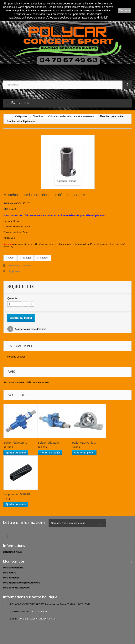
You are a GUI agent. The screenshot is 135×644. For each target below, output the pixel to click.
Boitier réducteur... (15, 443)
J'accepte (125, 10)
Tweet (10, 258)
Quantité (12, 298)
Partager (25, 258)
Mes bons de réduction (17, 588)
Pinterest (43, 258)
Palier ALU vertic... (84, 443)
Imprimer (15, 271)
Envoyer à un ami (20, 266)
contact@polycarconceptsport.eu (37, 619)
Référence (10, 203)
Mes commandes (13, 567)
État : (7, 209)
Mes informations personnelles (21, 583)
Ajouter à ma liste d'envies (30, 329)
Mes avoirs (9, 572)
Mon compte (14, 561)
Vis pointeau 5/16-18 (17, 494)
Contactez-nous (12, 552)
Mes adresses (11, 577)
